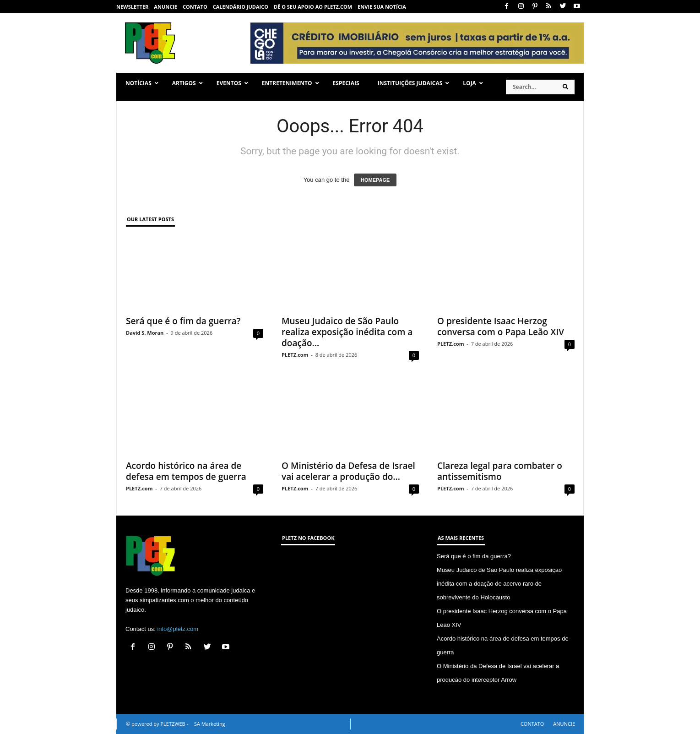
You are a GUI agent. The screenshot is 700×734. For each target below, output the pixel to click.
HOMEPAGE (375, 180)
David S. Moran (145, 333)
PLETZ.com (295, 355)
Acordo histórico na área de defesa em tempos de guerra (186, 471)
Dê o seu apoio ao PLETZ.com (313, 7)
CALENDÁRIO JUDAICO (241, 7)
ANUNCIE (166, 7)
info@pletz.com (178, 629)
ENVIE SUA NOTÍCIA (382, 7)
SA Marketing (210, 724)
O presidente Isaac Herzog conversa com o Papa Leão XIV (501, 326)
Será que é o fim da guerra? (183, 321)
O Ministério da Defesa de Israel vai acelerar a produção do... (348, 471)
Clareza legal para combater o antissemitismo (500, 471)
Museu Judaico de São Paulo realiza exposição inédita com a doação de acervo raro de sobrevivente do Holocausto (499, 584)
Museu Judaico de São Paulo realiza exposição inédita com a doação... (347, 332)
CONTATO (195, 7)
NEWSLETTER (132, 7)
